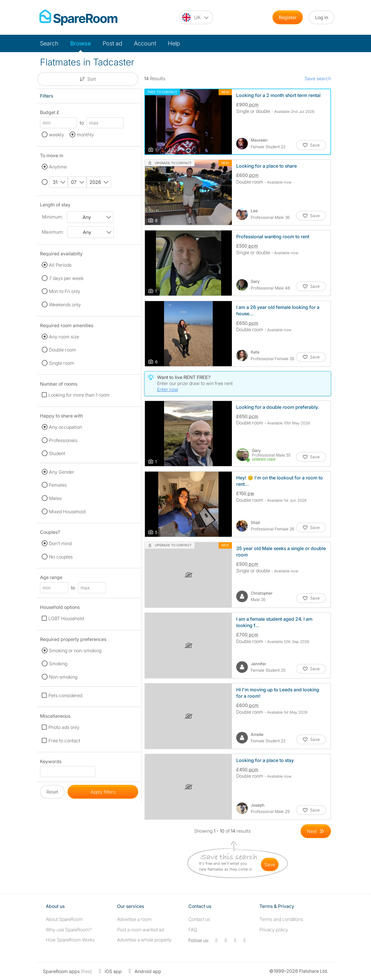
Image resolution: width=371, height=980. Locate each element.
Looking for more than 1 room (79, 395)
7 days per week (66, 278)
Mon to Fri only (65, 291)
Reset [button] (52, 792)
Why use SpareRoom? (69, 930)
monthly (85, 135)
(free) (67, 971)
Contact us (199, 919)
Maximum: (53, 232)
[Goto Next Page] (316, 831)
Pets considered (65, 695)
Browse (81, 43)
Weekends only (65, 305)
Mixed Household (67, 512)
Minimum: (52, 217)
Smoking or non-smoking (75, 651)
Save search (318, 78)
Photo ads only (64, 727)
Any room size (64, 337)
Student (57, 453)
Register (288, 17)
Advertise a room (134, 919)
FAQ (193, 930)
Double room (62, 350)
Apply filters (103, 792)
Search (49, 43)
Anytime (58, 167)
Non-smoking (63, 677)
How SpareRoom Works (70, 940)
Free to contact (64, 741)
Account (145, 43)
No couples (61, 557)
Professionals (63, 440)
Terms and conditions (281, 919)
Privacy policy (274, 930)
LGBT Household (66, 618)
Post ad (112, 43)
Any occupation (66, 427)
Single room (62, 363)
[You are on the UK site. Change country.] (196, 17)
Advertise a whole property (144, 940)
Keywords (51, 762)
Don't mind (60, 543)
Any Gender (62, 472)
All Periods (60, 265)
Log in (322, 17)
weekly (57, 135)
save (270, 864)
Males (55, 498)
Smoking (58, 664)
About (64, 919)
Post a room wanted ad (140, 930)
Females (58, 485)
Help (174, 43)
